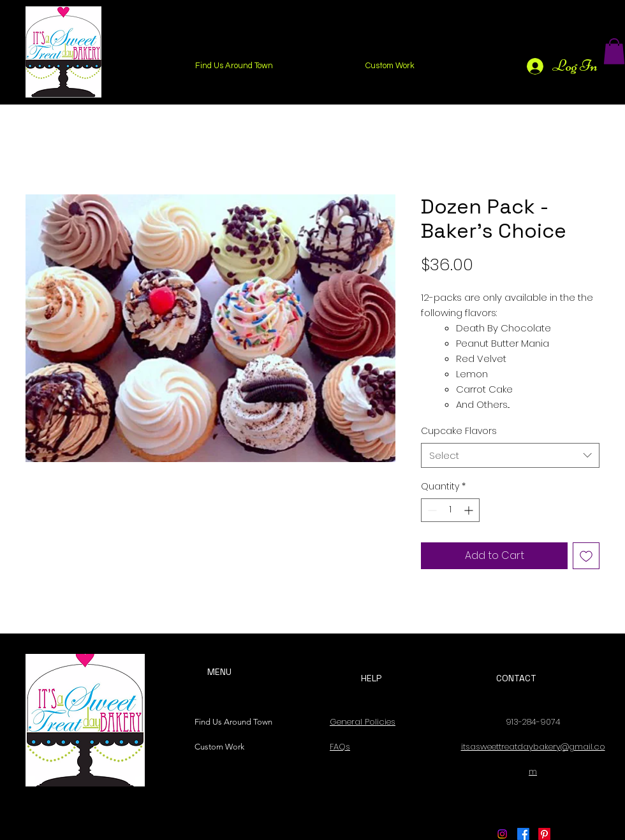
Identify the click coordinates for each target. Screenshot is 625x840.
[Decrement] (431, 510)
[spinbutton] (450, 510)
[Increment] (470, 510)
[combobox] (510, 455)
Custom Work (219, 747)
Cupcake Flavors (459, 431)
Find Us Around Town (230, 722)
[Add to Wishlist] (586, 556)
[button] (614, 51)
